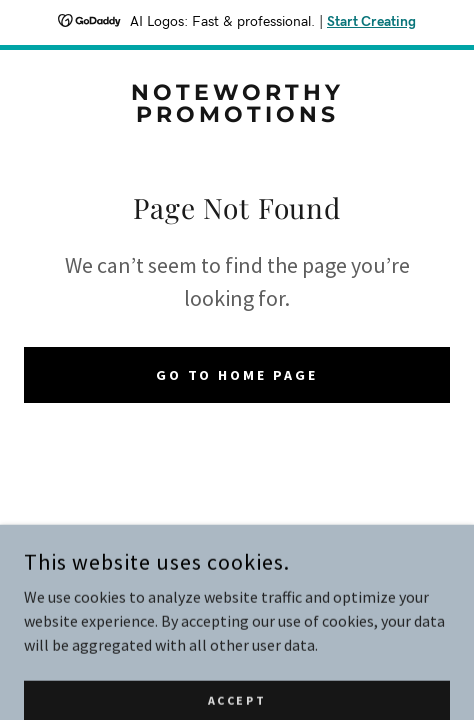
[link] (237, 104)
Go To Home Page (237, 375)
